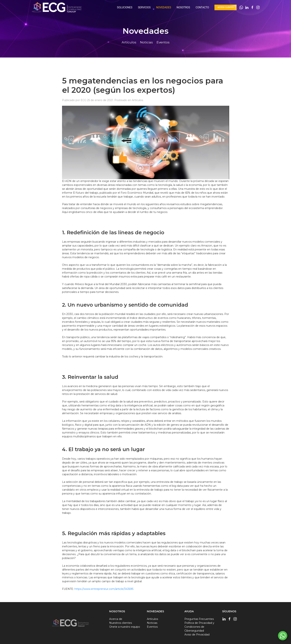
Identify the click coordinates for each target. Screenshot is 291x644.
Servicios (144, 7)
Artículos (138, 100)
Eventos (152, 627)
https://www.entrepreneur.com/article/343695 (104, 589)
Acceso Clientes (225, 7)
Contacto (202, 7)
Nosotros (183, 7)
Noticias (152, 623)
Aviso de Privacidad (197, 635)
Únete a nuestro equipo (125, 627)
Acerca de (116, 619)
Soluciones (125, 7)
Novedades (164, 7)
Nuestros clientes (121, 623)
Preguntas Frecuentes (199, 619)
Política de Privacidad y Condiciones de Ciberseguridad (199, 627)
